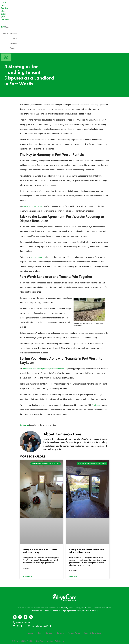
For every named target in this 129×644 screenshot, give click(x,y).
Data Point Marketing (73, 641)
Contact (13, 48)
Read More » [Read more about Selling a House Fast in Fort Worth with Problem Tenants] (73, 571)
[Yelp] (31, 617)
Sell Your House (10, 34)
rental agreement (38, 257)
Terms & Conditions (92, 633)
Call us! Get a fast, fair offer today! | (5, 11)
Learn (14, 38)
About (31, 633)
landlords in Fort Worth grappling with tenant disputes (45, 369)
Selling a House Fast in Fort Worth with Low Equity (40, 551)
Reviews (13, 43)
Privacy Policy (74, 633)
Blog (40, 633)
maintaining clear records (33, 206)
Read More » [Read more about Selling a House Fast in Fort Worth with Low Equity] (27, 568)
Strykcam (96, 405)
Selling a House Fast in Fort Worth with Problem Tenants (87, 551)
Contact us (24, 425)
